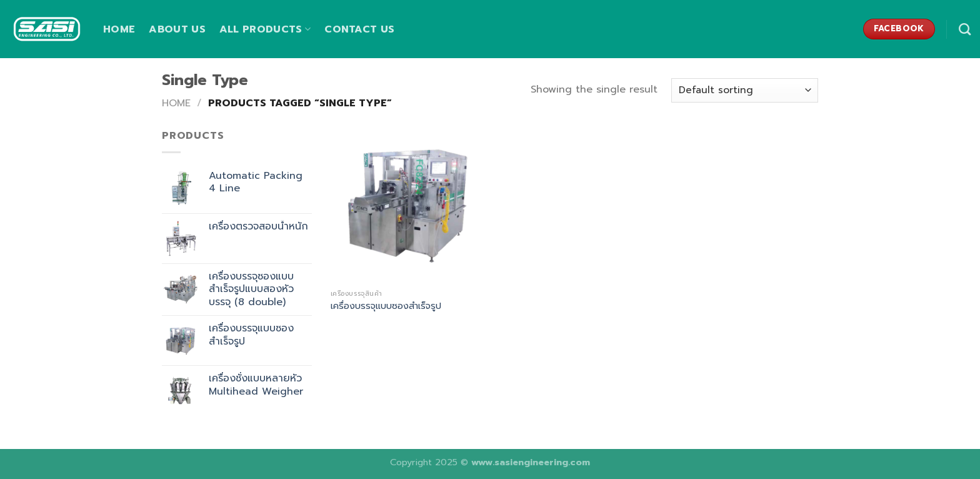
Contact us (359, 29)
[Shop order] (745, 90)
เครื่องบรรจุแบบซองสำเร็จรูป (386, 306)
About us (177, 29)
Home (119, 29)
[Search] (965, 29)
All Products (265, 29)
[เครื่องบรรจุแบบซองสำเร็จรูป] (408, 205)
